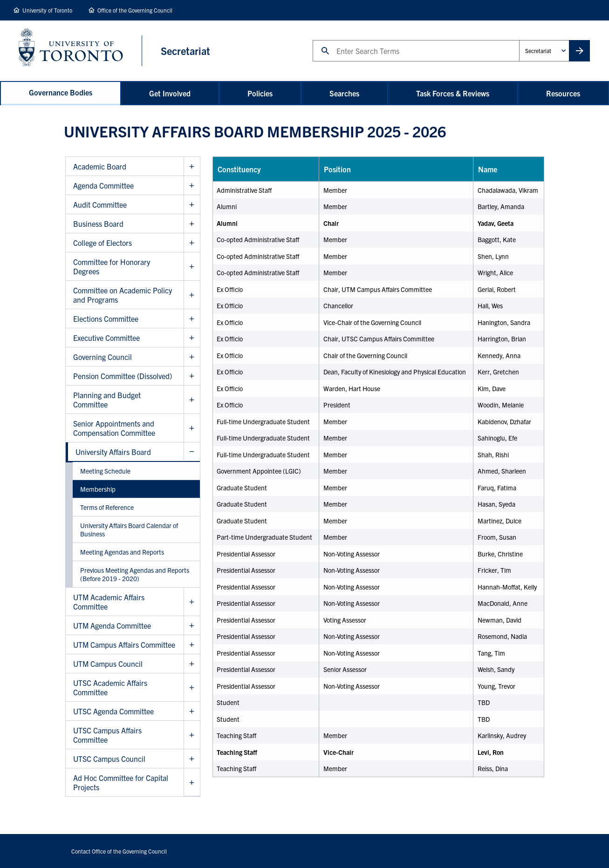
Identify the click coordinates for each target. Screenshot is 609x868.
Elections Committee (106, 319)
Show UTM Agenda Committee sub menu (192, 626)
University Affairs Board (113, 452)
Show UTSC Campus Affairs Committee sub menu (192, 735)
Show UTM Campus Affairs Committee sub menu (192, 645)
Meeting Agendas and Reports (122, 552)
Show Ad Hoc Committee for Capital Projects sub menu (192, 782)
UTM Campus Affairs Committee (124, 644)
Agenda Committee (103, 185)
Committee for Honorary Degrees (112, 266)
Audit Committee (100, 204)
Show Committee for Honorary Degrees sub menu (192, 267)
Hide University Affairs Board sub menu (192, 452)
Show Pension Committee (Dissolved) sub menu (192, 376)
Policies (260, 93)
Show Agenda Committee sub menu (192, 186)
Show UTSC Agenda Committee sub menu (192, 711)
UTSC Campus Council (109, 759)
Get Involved (170, 93)
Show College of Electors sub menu (192, 243)
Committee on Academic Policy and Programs (123, 295)
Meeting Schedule (105, 471)
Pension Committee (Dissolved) (123, 376)
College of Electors (103, 243)
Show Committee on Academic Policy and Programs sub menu (192, 295)
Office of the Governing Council (135, 10)
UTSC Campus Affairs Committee (107, 735)
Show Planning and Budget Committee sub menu (192, 400)
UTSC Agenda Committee (113, 711)
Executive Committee (106, 338)
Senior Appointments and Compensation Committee (114, 428)
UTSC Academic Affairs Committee (110, 687)
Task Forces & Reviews (453, 93)
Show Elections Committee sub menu (192, 319)
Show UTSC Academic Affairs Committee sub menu (192, 688)
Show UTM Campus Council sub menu (192, 664)
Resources (563, 93)
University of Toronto (47, 10)
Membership (98, 489)
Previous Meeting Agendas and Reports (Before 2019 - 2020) (135, 574)
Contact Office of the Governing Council (119, 851)
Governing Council (103, 357)
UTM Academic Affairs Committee (109, 602)
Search (312, 40)
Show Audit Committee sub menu (192, 205)
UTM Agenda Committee (112, 625)
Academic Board (100, 166)
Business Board (98, 224)
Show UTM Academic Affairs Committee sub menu (192, 602)
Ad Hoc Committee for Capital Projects (121, 782)
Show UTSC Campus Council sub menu (192, 759)
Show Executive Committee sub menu (192, 338)
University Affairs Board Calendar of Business (129, 529)
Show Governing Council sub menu (192, 357)
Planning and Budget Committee (107, 400)
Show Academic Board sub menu (192, 166)
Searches (344, 93)
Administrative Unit (519, 40)
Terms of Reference (107, 507)
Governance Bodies (61, 92)
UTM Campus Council (108, 664)
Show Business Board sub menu (192, 224)
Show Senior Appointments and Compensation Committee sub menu (192, 428)
